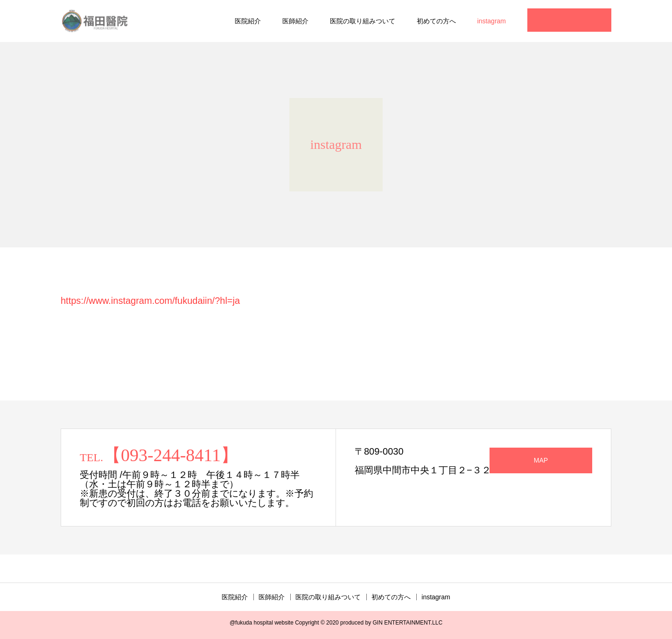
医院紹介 (248, 21)
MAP (541, 460)
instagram (492, 21)
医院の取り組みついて (363, 21)
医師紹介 (295, 21)
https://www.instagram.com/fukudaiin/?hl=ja (150, 301)
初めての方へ (436, 21)
